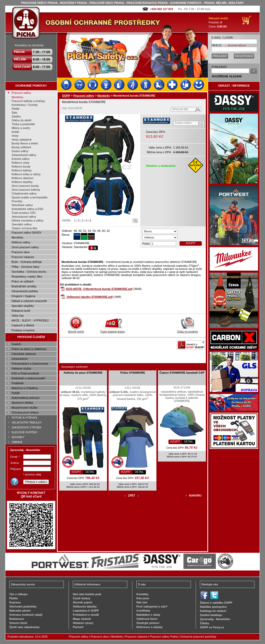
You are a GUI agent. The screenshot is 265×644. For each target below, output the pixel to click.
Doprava (15, 602)
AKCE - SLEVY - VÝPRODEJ (30, 320)
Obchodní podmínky (23, 606)
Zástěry (16, 116)
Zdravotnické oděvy (24, 155)
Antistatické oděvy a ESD (28, 209)
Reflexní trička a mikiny (26, 174)
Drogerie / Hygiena (23, 296)
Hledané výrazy (83, 623)
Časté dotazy (82, 598)
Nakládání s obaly (148, 615)
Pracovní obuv (21, 252)
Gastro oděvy (20, 151)
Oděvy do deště (21, 120)
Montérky (17, 97)
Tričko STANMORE (132, 373)
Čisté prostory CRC (24, 213)
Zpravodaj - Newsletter (215, 619)
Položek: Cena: (218, 22)
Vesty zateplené (22, 140)
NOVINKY (18, 437)
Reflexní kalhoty (22, 170)
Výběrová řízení (147, 619)
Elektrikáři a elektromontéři (28, 378)
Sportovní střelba (22, 403)
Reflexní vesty (20, 163)
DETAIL (90, 472)
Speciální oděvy (22, 224)
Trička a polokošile (23, 124)
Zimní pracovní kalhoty (26, 190)
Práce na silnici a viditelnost (29, 349)
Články (205, 623)
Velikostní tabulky (85, 606)
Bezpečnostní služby (25, 408)
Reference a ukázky (149, 627)
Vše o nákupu (19, 594)
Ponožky (17, 201)
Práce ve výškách (23, 281)
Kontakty (142, 594)
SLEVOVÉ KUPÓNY (25, 432)
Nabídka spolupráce (213, 607)
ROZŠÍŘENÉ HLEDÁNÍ (227, 76)
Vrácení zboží (18, 623)
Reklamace (17, 619)
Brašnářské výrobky (24, 286)
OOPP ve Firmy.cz (212, 627)
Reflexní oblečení (23, 178)
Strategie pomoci (148, 623)
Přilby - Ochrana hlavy (25, 267)
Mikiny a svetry (21, 128)
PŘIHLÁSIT (220, 56)
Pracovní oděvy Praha (164, 637)
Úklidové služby (21, 369)
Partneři (78, 627)
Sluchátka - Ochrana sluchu (29, 272)
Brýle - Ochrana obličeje (27, 262)
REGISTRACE (244, 56)
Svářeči (16, 344)
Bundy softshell (21, 147)
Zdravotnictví (20, 359)
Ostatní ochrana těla (24, 228)
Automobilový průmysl (25, 398)
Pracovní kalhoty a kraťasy (28, 101)
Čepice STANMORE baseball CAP (182, 373)
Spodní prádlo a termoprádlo (29, 197)
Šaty (14, 113)
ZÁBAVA (17, 442)
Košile (15, 132)
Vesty (15, 136)
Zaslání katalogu (211, 615)
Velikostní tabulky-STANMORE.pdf (90, 297)
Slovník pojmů (76, 330)
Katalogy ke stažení (213, 611)
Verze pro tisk (180, 109)
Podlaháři (17, 383)
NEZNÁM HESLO (237, 45)
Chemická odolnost (24, 354)
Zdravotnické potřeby (25, 291)
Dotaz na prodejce (187, 330)
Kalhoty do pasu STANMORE (83, 373)
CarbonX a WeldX (23, 325)
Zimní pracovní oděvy (25, 247)
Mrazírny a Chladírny (25, 388)
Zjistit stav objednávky (24, 627)
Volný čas (18, 316)
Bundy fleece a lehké (25, 143)
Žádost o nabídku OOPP (216, 603)
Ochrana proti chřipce (25, 412)
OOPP (66, 96)
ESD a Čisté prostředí (25, 373)
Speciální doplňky (23, 306)
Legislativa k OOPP (86, 611)
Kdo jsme (143, 598)
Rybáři (16, 393)
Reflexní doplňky (22, 182)
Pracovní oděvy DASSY (26, 233)
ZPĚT (131, 495)
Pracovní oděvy (21, 93)
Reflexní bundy (21, 167)
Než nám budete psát (87, 594)
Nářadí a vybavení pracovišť (29, 301)
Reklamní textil (21, 311)
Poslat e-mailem (183, 123)
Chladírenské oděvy (24, 194)
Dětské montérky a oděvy (28, 220)
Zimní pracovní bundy (25, 186)
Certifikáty (143, 611)
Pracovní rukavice (23, 257)
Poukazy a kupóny (23, 330)
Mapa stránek (82, 619)
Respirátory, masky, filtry (27, 277)
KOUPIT (191, 243)
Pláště (16, 109)
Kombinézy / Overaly (25, 105)
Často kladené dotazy (113, 330)
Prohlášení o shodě (86, 615)
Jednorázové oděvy (24, 217)
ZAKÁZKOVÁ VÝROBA (26, 427)
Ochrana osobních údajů (26, 615)
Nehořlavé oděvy (22, 205)
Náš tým (142, 602)
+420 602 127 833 (161, 9)
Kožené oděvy (21, 159)
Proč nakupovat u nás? (152, 606)
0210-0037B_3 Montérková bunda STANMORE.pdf (99, 289)
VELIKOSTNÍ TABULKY (27, 422)
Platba (14, 598)
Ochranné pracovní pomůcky (198, 637)
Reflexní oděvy (21, 242)
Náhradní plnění (20, 611)
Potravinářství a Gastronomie (30, 364)
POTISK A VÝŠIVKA (24, 418)
